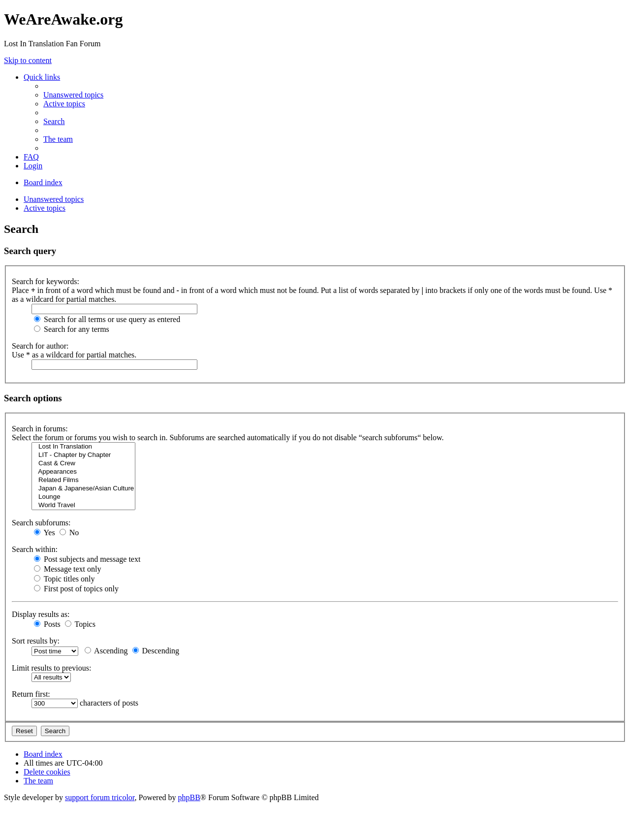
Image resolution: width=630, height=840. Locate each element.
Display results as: (41, 614)
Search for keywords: (46, 281)
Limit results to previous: (51, 668)
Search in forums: (40, 429)
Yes (45, 533)
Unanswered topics (54, 199)
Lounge (83, 497)
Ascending (106, 651)
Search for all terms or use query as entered (107, 319)
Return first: (31, 694)
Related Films (83, 480)
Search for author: (40, 346)
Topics (80, 624)
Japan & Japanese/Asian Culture (83, 489)
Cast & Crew (83, 464)
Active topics (45, 208)
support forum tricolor (100, 797)
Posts (47, 624)
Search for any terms (72, 329)
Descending (156, 651)
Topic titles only (64, 579)
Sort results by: (36, 641)
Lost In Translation (83, 447)
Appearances (83, 472)
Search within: (35, 549)
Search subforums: (41, 523)
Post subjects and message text (87, 559)
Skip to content (28, 60)
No (69, 533)
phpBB (189, 797)
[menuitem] (73, 95)
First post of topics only (76, 589)
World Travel (83, 505)
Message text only (67, 569)
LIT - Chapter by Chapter (83, 455)
